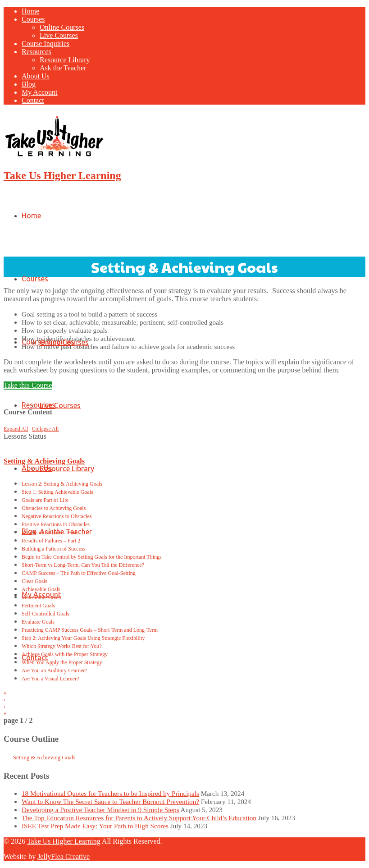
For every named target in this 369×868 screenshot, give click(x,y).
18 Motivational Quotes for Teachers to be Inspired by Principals (110, 793)
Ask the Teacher (63, 68)
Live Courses (59, 35)
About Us (36, 76)
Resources (36, 52)
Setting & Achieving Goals (44, 461)
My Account (40, 92)
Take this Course (28, 385)
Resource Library (65, 60)
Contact (33, 100)
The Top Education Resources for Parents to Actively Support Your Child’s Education (139, 818)
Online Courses (62, 27)
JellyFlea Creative (64, 857)
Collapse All (46, 429)
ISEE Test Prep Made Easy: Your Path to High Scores (95, 826)
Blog (29, 84)
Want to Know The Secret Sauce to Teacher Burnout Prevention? (110, 801)
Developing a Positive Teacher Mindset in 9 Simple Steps (100, 810)
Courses (33, 19)
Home (30, 11)
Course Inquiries (46, 44)
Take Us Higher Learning (62, 175)
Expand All (16, 429)
